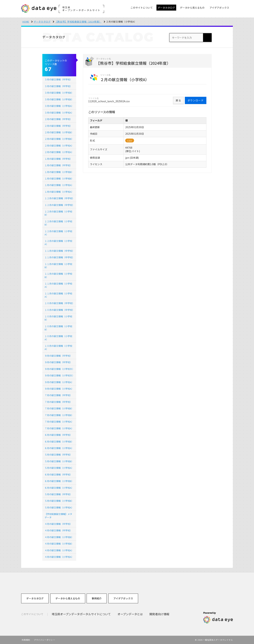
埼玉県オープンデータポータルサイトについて (81, 614)
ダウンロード (196, 100)
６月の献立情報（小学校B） (59, 442)
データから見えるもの (68, 598)
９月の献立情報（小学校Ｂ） (60, 369)
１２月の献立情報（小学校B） (58, 213)
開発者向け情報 (159, 614)
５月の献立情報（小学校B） (59, 461)
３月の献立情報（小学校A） (59, 106)
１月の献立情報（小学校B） (59, 172)
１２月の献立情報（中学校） (60, 198)
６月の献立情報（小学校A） (59, 448)
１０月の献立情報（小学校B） (58, 318)
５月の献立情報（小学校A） (59, 468)
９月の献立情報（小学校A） (59, 382)
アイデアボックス (123, 598)
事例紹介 (97, 598)
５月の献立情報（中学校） (58, 455)
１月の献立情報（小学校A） (59, 185)
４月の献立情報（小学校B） (59, 537)
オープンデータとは (130, 614)
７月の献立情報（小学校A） (59, 422)
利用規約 (26, 640)
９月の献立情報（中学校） (58, 356)
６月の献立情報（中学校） (58, 435)
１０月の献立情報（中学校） (60, 303)
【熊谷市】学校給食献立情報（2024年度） (78, 22)
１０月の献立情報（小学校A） (58, 338)
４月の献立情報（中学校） (58, 524)
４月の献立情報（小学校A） (59, 550)
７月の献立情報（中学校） (58, 395)
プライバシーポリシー (45, 640)
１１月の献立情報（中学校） (60, 251)
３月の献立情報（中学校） (58, 79)
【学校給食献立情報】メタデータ (58, 516)
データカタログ (42, 22)
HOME (26, 22)
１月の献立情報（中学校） (58, 159)
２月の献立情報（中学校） (58, 119)
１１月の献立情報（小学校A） (58, 285)
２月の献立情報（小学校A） (59, 146)
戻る (178, 100)
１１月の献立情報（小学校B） (58, 266)
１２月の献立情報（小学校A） (58, 233)
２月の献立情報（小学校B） (59, 132)
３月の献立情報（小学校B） (59, 93)
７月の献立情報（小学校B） (59, 408)
